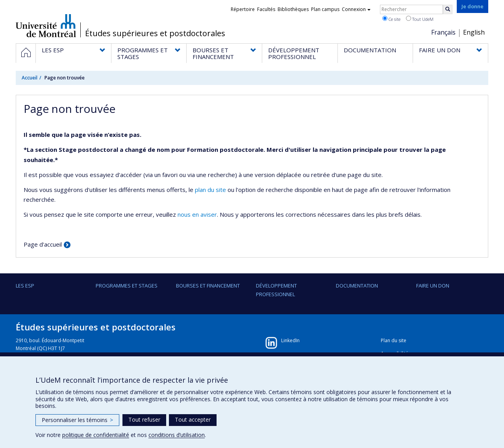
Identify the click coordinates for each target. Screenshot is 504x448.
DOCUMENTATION (357, 286)
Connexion (356, 9)
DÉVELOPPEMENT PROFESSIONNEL (276, 290)
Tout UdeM (420, 19)
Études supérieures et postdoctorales (155, 33)
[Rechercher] (448, 9)
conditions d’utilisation (177, 435)
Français (443, 32)
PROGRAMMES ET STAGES (127, 286)
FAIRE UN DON (433, 286)
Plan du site (394, 340)
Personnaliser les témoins (77, 420)
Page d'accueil (43, 244)
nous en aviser (197, 214)
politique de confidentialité (96, 435)
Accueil (30, 78)
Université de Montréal (46, 26)
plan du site (210, 190)
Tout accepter (193, 419)
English (474, 32)
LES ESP (25, 286)
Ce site (391, 19)
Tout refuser (144, 419)
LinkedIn (290, 340)
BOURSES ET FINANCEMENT (208, 286)
